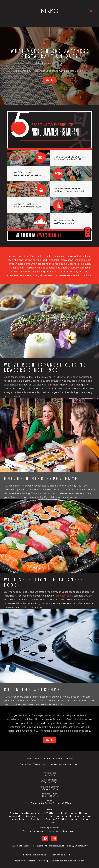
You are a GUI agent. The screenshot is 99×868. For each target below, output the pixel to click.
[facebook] (45, 839)
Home (29, 758)
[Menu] (91, 11)
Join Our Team (67, 758)
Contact (55, 758)
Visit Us (49, 80)
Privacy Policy (39, 758)
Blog (48, 758)
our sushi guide (64, 596)
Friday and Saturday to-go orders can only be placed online (49, 855)
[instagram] (54, 839)
